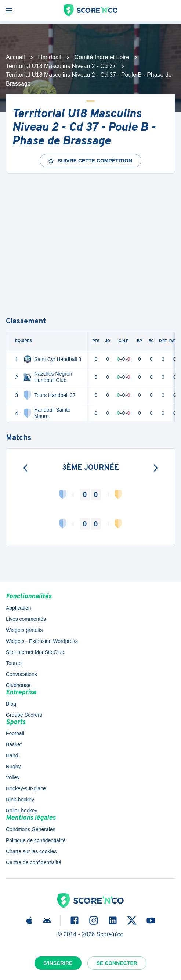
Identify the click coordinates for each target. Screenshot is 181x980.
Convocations (21, 674)
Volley (13, 777)
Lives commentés (26, 619)
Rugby (13, 766)
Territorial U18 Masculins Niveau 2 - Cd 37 (61, 66)
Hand (12, 755)
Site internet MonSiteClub (35, 652)
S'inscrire (58, 963)
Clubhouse (18, 685)
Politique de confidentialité (36, 840)
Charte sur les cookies (31, 851)
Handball (50, 57)
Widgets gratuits (24, 630)
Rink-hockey (20, 800)
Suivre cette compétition (90, 161)
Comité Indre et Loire (102, 57)
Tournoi (14, 663)
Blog (11, 704)
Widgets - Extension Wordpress (42, 641)
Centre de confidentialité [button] (34, 862)
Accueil (15, 57)
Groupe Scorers (24, 715)
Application (19, 608)
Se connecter (117, 963)
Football (15, 733)
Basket (14, 744)
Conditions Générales (31, 829)
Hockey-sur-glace (26, 788)
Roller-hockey (22, 811)
